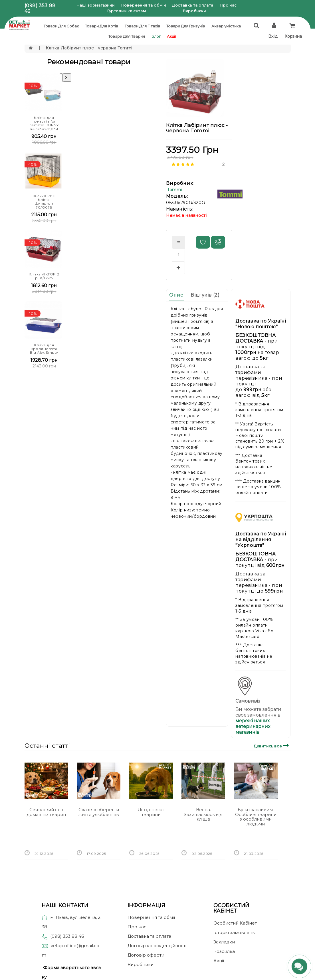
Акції (171, 36)
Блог (156, 36)
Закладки (224, 942)
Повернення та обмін (143, 5)
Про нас (228, 5)
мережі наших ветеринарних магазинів (253, 726)
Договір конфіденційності (157, 946)
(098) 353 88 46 (67, 936)
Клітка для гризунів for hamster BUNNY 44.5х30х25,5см (44, 123)
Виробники (194, 11)
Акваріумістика (226, 26)
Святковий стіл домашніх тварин (46, 812)
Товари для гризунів (186, 26)
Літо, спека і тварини (151, 812)
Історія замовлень (234, 932)
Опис (176, 295)
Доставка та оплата (193, 5)
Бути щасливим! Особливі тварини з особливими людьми (256, 817)
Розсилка (224, 951)
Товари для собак (61, 26)
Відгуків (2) (205, 295)
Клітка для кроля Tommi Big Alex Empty (44, 349)
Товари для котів (102, 26)
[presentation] (67, 78)
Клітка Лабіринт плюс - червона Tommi (89, 48)
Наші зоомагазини (96, 5)
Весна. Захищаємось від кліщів (203, 814)
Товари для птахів (142, 26)
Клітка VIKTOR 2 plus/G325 (44, 276)
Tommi (175, 190)
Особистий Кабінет (235, 923)
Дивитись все (272, 745)
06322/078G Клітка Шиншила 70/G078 (44, 202)
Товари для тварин (127, 36)
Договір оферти (146, 955)
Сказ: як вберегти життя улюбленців (99, 812)
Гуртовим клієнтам (127, 11)
